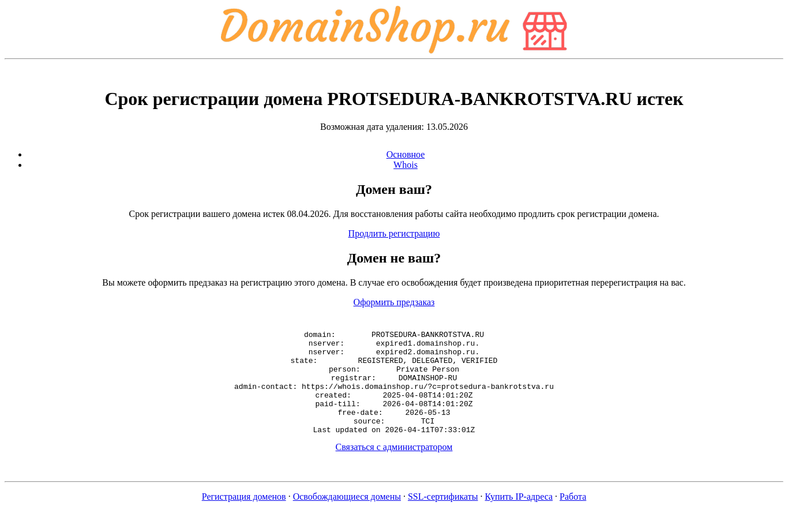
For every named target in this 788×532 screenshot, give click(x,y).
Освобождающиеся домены (347, 517)
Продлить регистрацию (394, 233)
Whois (406, 165)
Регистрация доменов (244, 517)
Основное (406, 154)
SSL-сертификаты (443, 517)
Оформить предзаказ (394, 302)
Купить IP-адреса (519, 517)
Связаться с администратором (394, 468)
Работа (573, 517)
